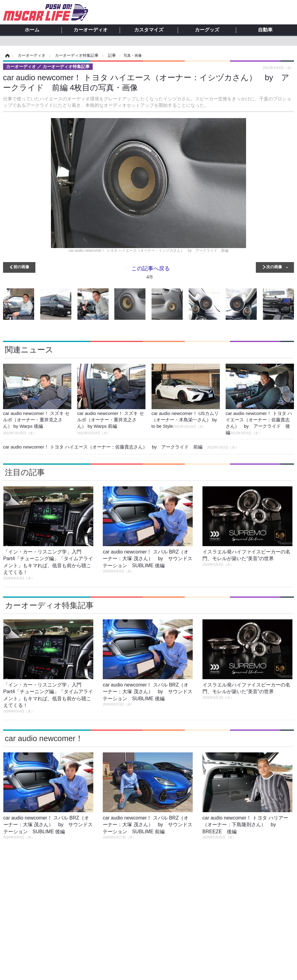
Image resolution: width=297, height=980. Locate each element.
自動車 (265, 30)
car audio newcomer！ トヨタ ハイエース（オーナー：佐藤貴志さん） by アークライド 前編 (121, 447)
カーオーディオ (91, 30)
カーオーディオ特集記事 (49, 605)
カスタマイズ (149, 30)
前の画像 (21, 267)
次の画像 (274, 267)
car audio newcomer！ (44, 738)
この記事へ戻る (151, 274)
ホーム (32, 30)
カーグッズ (207, 30)
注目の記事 (25, 472)
